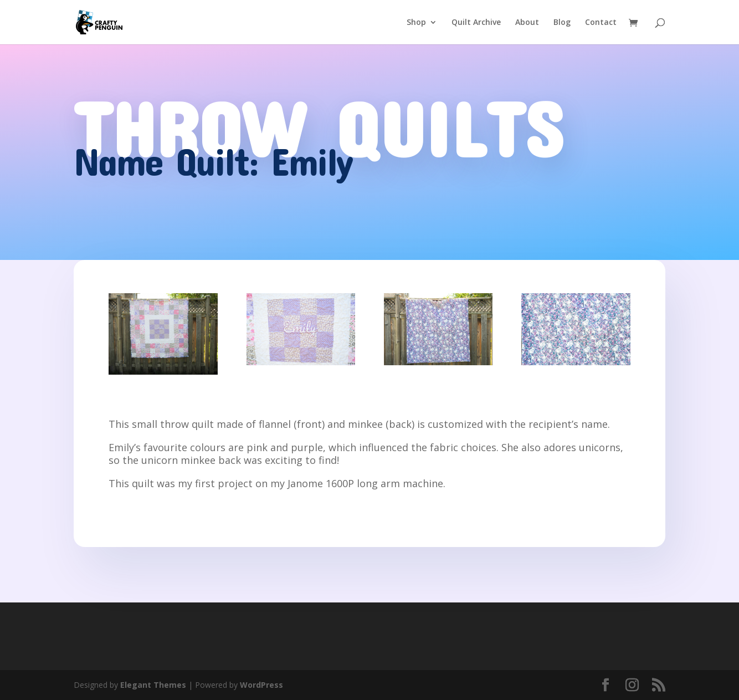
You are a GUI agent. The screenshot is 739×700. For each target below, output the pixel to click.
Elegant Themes (153, 685)
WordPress (261, 685)
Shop (416, 23)
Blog (562, 23)
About (527, 23)
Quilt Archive (476, 23)
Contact (601, 23)
